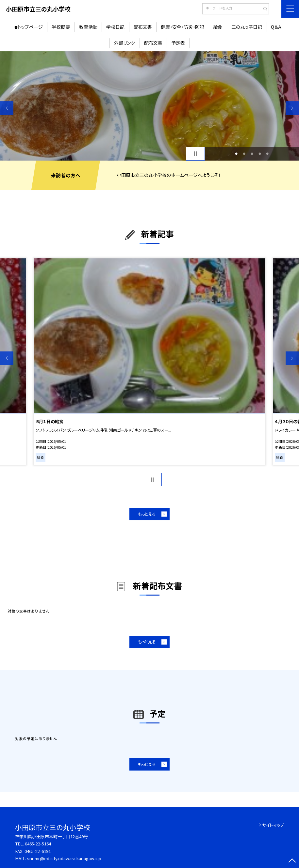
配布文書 (143, 27)
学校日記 (115, 27)
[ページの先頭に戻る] (292, 861)
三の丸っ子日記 (247, 27)
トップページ (30, 27)
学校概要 (61, 27)
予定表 (178, 43)
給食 (218, 27)
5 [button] (267, 154)
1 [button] (236, 154)
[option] (149, 106)
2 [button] (244, 154)
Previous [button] (7, 108)
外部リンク (125, 43)
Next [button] (292, 108)
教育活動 (88, 27)
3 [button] (252, 154)
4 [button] (260, 154)
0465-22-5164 (38, 844)
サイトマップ (273, 825)
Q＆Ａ (276, 27)
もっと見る (147, 514)
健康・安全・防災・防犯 (183, 27)
